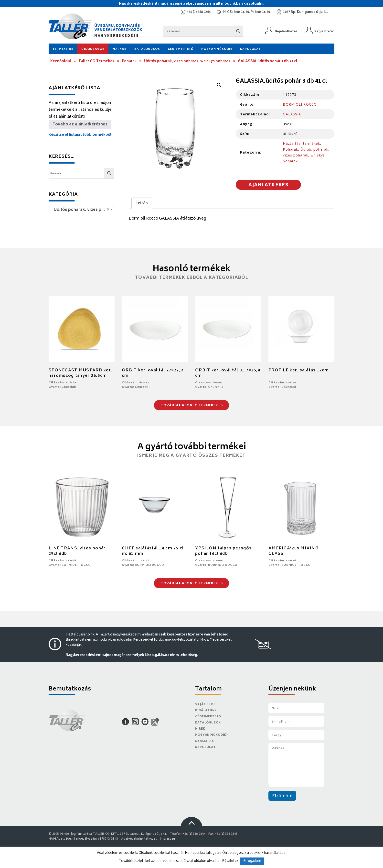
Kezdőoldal (61, 61)
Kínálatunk (206, 711)
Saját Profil (207, 705)
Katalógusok (147, 49)
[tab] (142, 203)
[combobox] (81, 210)
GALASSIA (292, 114)
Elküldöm (282, 796)
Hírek (200, 729)
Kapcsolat (250, 49)
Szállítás (205, 741)
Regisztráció (324, 31)
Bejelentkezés (286, 31)
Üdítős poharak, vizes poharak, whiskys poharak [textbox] (82, 210)
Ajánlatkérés (268, 185)
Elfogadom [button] (252, 861)
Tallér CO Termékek (96, 61)
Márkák (119, 49)
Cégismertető (181, 49)
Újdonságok (93, 49)
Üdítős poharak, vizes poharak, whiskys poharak (187, 61)
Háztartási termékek (301, 143)
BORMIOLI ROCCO (300, 104)
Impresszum (169, 839)
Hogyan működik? (212, 735)
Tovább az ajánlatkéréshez (80, 124)
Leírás (142, 203)
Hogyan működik (217, 49)
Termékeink (63, 49)
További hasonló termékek (192, 406)
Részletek (230, 861)
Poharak (129, 61)
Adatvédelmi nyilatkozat (139, 839)
